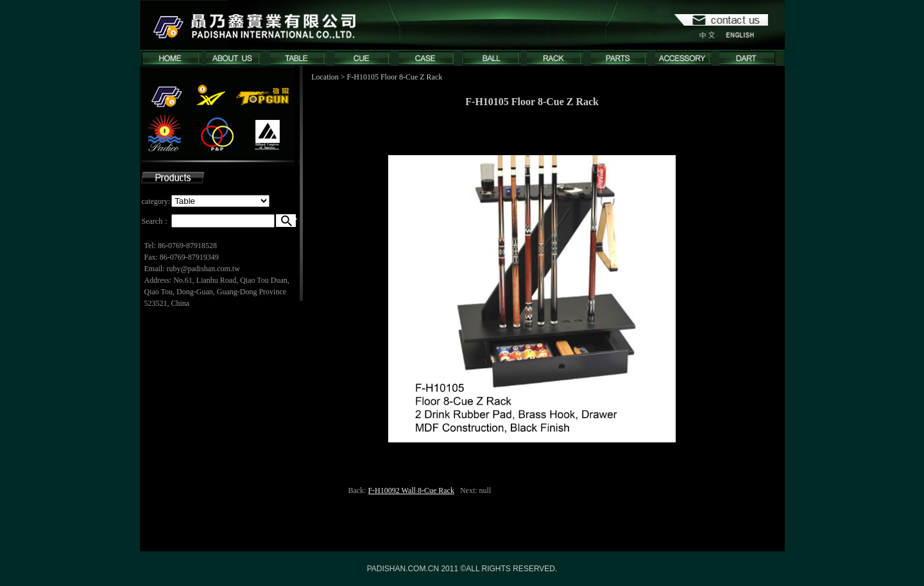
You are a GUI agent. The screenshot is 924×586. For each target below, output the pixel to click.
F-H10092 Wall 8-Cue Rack (411, 490)
